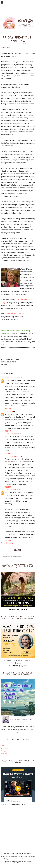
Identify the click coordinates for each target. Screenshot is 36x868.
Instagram (5, 748)
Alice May (6, 359)
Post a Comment (7, 543)
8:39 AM (8, 409)
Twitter (3, 751)
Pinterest (4, 754)
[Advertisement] (18, 829)
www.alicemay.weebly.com (16, 314)
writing (4, 364)
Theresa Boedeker (12, 378)
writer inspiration (12, 362)
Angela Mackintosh (12, 456)
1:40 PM (8, 540)
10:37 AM (8, 453)
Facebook (4, 745)
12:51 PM (8, 487)
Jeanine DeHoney (11, 434)
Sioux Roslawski (11, 490)
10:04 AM (8, 431)
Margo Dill (9, 411)
